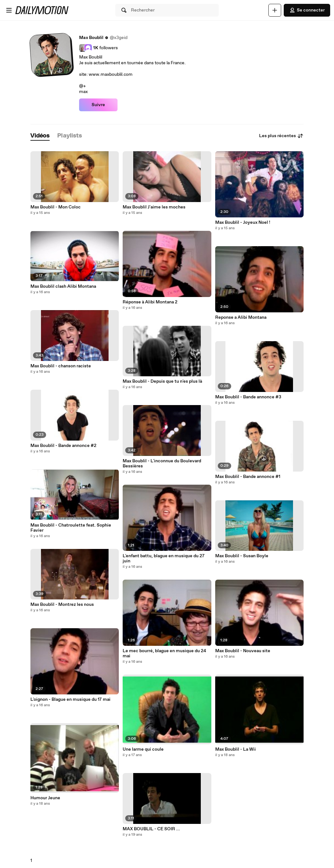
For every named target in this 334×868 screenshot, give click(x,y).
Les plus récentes (281, 136)
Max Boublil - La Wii (236, 749)
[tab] (40, 136)
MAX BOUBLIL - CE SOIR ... (151, 829)
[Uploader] (275, 10)
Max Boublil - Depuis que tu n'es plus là (162, 381)
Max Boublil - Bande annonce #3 (248, 397)
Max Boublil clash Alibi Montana (63, 286)
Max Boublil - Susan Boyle (242, 556)
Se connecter (307, 10)
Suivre (98, 105)
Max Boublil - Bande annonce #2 (63, 446)
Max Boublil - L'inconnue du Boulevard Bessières (162, 464)
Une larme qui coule (143, 749)
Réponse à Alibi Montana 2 (150, 302)
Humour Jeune (45, 798)
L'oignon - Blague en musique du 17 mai (70, 700)
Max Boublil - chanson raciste (61, 366)
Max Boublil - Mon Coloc (56, 207)
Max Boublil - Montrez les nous (62, 605)
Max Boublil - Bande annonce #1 (248, 477)
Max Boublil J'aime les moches (154, 207)
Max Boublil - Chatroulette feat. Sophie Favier (71, 528)
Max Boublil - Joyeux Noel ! (243, 223)
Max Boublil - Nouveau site (243, 651)
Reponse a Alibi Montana (241, 317)
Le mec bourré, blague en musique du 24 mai (164, 653)
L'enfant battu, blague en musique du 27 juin (164, 559)
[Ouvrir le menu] (9, 10)
